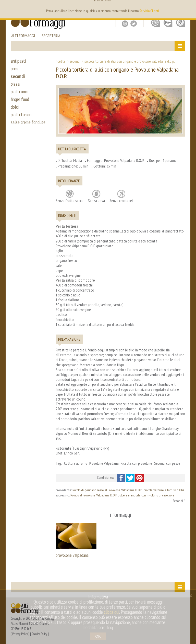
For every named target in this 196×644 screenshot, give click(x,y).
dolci (15, 107)
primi (15, 69)
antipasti (18, 61)
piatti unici (20, 92)
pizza (15, 84)
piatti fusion (21, 115)
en (175, 8)
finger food (20, 99)
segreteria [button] (51, 36)
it (182, 8)
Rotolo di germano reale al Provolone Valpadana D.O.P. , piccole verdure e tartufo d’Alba (128, 490)
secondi (18, 76)
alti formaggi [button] (23, 36)
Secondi (75, 61)
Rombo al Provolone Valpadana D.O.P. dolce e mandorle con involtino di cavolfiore (122, 495)
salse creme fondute (28, 122)
